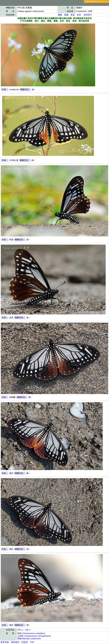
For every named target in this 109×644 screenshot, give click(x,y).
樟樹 (31, 633)
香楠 (29, 639)
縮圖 (66, 15)
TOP (32, 642)
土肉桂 (34, 636)
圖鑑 (60, 15)
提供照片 (88, 15)
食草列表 (5, 642)
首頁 (79, 15)
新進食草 (15, 642)
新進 (73, 15)
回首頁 (25, 642)
